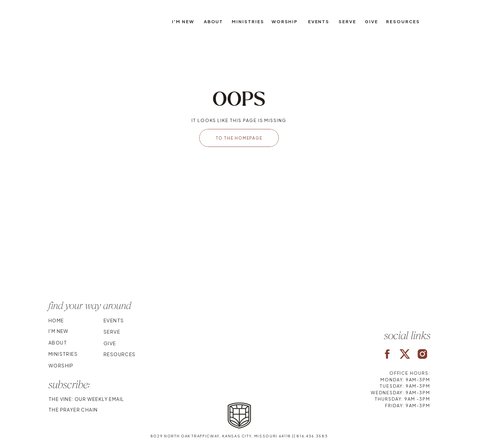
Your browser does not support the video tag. (239, 250)
